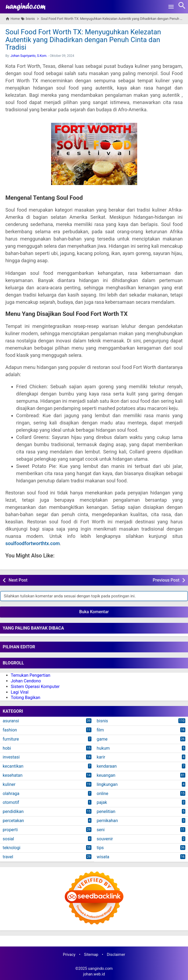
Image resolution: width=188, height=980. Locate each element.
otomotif (11, 802)
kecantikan (13, 766)
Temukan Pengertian (31, 675)
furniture (11, 739)
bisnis (102, 721)
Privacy (69, 955)
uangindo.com (100, 969)
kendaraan (107, 766)
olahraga (11, 794)
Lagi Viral (20, 692)
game (102, 739)
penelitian (106, 811)
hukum (103, 748)
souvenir (105, 839)
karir (101, 757)
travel (8, 857)
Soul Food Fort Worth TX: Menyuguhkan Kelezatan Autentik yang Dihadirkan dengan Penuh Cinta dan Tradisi (83, 40)
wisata (103, 857)
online (103, 794)
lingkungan (107, 784)
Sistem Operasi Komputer (35, 687)
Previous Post (166, 580)
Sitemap (91, 955)
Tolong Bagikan (26, 698)
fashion (10, 730)
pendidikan (13, 811)
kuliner (9, 784)
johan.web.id (94, 974)
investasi (11, 757)
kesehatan (13, 775)
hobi (7, 748)
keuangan (106, 775)
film (100, 730)
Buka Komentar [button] (94, 612)
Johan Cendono (26, 681)
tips (100, 848)
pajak (102, 802)
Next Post (18, 580)
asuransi (11, 721)
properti (10, 830)
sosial (8, 839)
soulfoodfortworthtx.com (33, 543)
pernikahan (107, 821)
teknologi (12, 848)
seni (101, 830)
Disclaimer (116, 955)
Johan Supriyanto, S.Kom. (29, 56)
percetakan (13, 821)
